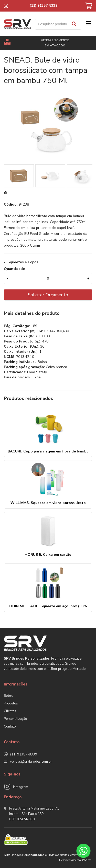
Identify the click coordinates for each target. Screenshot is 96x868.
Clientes (10, 711)
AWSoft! (87, 860)
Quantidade (14, 269)
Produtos (11, 703)
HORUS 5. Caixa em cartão (48, 555)
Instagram (21, 787)
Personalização (15, 719)
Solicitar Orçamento (48, 295)
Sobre (8, 696)
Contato (10, 726)
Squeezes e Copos (23, 262)
